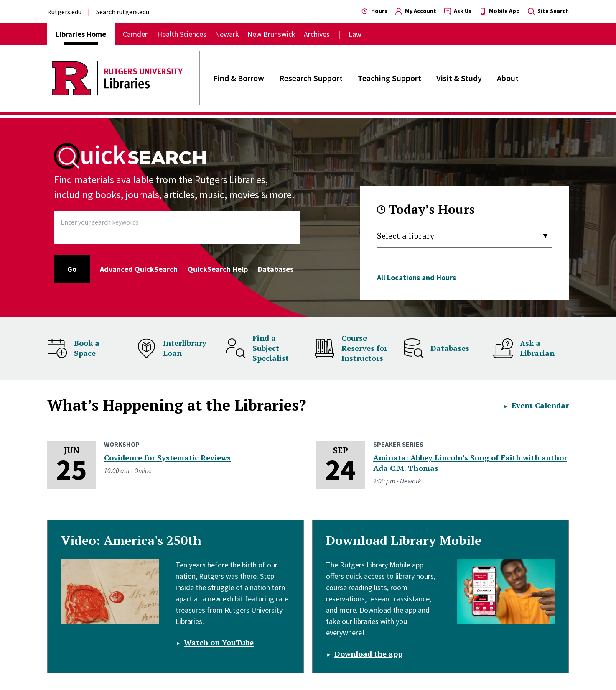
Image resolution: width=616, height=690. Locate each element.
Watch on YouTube (219, 642)
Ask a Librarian (537, 348)
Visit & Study (459, 78)
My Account (416, 11)
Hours (374, 11)
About (508, 78)
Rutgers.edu (64, 12)
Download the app (368, 654)
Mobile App (500, 11)
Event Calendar (540, 405)
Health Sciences (182, 34)
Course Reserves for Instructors (364, 348)
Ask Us (458, 11)
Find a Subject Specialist (271, 348)
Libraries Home (81, 34)
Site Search (548, 11)
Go (72, 269)
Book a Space (87, 348)
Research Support (311, 78)
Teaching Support (389, 78)
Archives (317, 34)
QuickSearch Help (218, 269)
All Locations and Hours (416, 277)
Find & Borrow (239, 78)
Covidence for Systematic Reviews (167, 457)
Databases (276, 269)
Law (355, 34)
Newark (227, 34)
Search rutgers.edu (123, 12)
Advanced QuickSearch (139, 269)
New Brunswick (271, 34)
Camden (136, 34)
